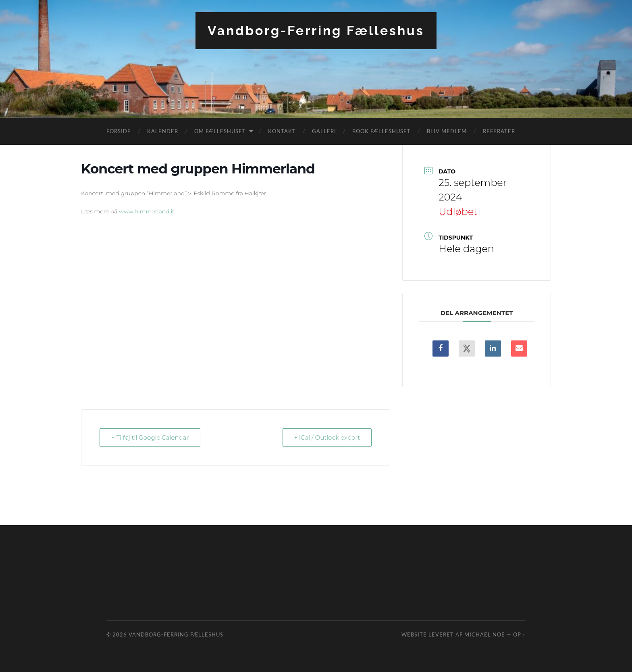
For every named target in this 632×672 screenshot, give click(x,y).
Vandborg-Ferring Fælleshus (316, 30)
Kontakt (282, 131)
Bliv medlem (447, 131)
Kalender (163, 131)
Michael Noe (485, 634)
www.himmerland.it (147, 211)
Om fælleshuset (220, 131)
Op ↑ (519, 634)
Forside (119, 131)
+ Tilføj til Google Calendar (150, 437)
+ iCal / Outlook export (327, 437)
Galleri (324, 131)
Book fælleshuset (381, 131)
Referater (499, 131)
